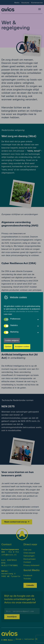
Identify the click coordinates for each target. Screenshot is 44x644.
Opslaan (8, 346)
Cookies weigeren (12, 340)
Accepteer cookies (22, 346)
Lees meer (8, 314)
